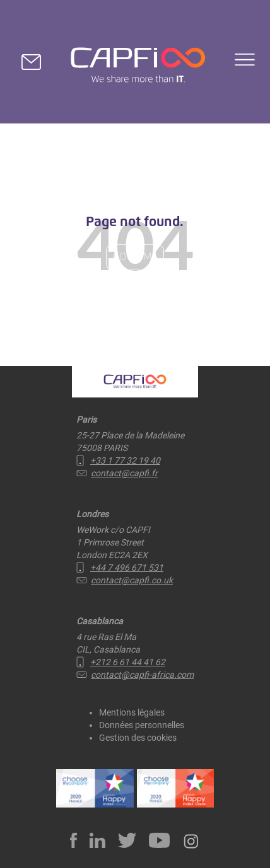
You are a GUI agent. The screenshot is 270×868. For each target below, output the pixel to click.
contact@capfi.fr (117, 473)
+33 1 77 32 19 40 (118, 460)
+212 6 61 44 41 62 (121, 662)
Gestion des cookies (138, 738)
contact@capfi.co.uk (125, 580)
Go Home (135, 257)
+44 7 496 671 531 (120, 568)
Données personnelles (142, 725)
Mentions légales (132, 712)
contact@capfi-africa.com (135, 675)
